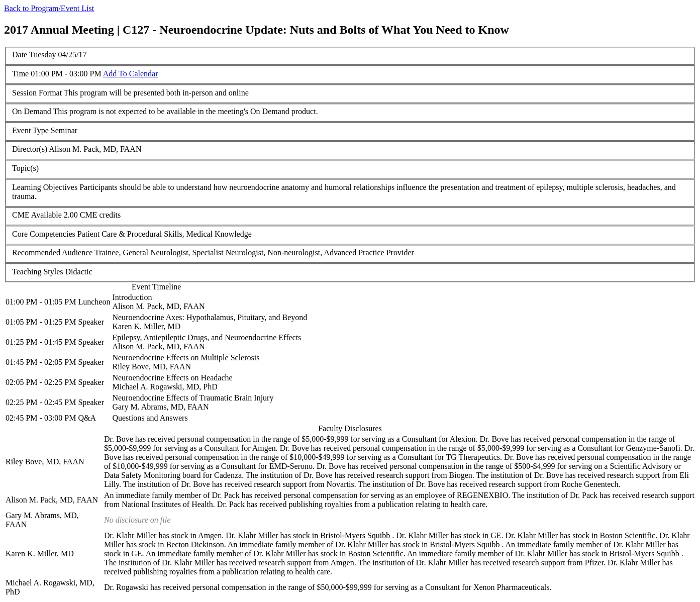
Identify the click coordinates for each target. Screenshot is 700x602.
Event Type (30, 130)
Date (20, 55)
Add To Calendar (131, 74)
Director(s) (30, 149)
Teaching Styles (38, 272)
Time (20, 74)
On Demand (32, 111)
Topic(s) (25, 168)
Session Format (37, 93)
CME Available (37, 215)
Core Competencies (44, 234)
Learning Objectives (45, 187)
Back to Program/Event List (49, 8)
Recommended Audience (52, 253)
